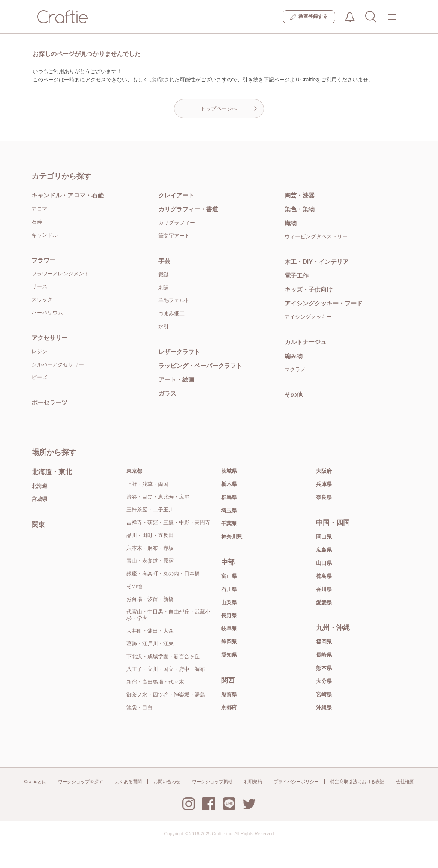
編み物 (294, 356)
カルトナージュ (306, 342)
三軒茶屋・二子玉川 (150, 510)
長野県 (229, 615)
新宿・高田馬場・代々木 (155, 682)
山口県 (324, 563)
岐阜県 (229, 629)
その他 (294, 395)
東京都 (134, 471)
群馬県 (229, 497)
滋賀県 (229, 694)
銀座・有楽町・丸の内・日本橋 (163, 573)
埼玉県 (229, 510)
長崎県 (324, 655)
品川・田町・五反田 (150, 535)
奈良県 (324, 497)
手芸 (164, 261)
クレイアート (176, 195)
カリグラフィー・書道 (188, 209)
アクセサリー (49, 338)
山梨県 (229, 602)
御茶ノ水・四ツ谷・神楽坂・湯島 (166, 695)
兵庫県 (324, 484)
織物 (291, 223)
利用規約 (253, 782)
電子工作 (297, 276)
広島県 (324, 550)
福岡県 (324, 642)
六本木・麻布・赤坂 (150, 548)
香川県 (324, 589)
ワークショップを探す (81, 782)
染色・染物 (300, 209)
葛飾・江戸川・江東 (150, 644)
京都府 (229, 707)
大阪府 (324, 471)
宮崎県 (324, 694)
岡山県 (324, 537)
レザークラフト (179, 352)
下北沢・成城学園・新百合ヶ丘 (163, 656)
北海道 (39, 486)
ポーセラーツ (49, 402)
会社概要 (405, 782)
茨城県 (229, 471)
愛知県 (229, 655)
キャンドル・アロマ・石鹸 (67, 195)
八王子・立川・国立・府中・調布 (166, 669)
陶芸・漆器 (300, 195)
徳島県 (324, 576)
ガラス (167, 393)
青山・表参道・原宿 (150, 561)
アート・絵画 (176, 380)
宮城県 (39, 499)
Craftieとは (35, 782)
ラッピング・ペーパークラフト (200, 366)
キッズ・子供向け (309, 290)
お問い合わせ (167, 782)
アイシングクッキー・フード (324, 303)
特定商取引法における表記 (357, 782)
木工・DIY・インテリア (317, 262)
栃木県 (229, 484)
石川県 (229, 589)
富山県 (229, 576)
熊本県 (324, 668)
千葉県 (229, 524)
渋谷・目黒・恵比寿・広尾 (158, 497)
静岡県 (229, 642)
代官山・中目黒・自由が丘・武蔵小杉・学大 (168, 615)
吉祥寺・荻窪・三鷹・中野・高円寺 (168, 522)
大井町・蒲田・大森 (150, 631)
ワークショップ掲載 (212, 782)
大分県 (324, 681)
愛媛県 (324, 602)
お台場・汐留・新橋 (150, 599)
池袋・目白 (139, 707)
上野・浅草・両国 (147, 484)
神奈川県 (232, 537)
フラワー (43, 260)
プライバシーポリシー (296, 782)
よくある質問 (128, 782)
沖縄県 (324, 707)
